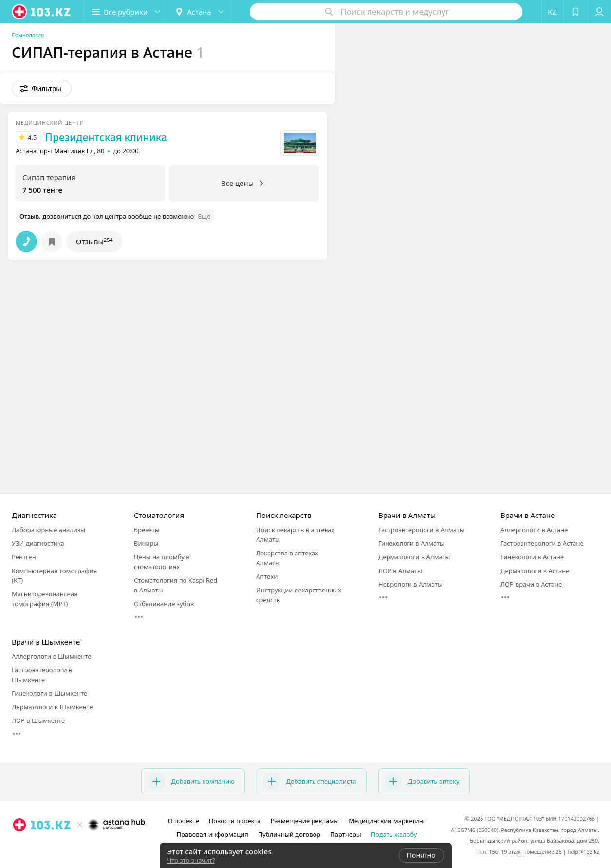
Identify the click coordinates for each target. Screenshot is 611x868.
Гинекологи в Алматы (411, 543)
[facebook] (79, 846)
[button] (126, 12)
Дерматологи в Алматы (414, 557)
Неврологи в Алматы (410, 584)
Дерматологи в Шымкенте (52, 707)
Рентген (24, 557)
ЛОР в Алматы (400, 571)
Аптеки (267, 576)
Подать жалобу (394, 834)
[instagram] (66, 846)
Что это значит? (191, 860)
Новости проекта (235, 821)
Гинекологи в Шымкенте (49, 693)
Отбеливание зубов (164, 604)
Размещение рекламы (305, 821)
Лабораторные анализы (48, 530)
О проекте (184, 821)
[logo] (42, 12)
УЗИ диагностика (38, 543)
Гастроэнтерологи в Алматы (421, 530)
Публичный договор (289, 834)
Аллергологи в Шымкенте (51, 656)
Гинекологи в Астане (532, 557)
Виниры (146, 543)
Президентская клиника (106, 137)
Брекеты (147, 530)
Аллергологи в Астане (534, 530)
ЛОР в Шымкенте (38, 720)
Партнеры (346, 834)
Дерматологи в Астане (535, 571)
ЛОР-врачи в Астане (531, 584)
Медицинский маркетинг (387, 821)
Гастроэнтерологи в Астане (542, 543)
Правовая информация (213, 834)
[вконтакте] (93, 846)
